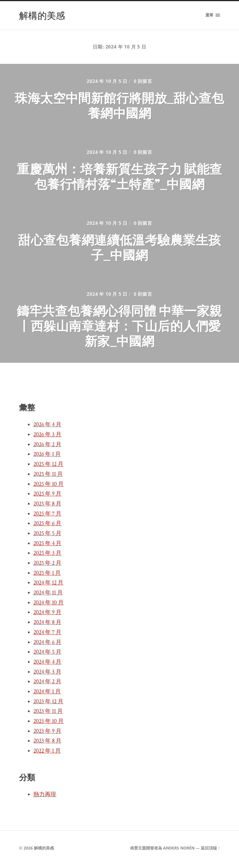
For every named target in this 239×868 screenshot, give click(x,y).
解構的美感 (42, 15)
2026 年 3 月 (47, 437)
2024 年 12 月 (48, 586)
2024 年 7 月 (47, 635)
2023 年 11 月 (48, 714)
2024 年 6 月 (47, 645)
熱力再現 (45, 797)
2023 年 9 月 (47, 734)
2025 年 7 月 (47, 516)
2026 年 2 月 (47, 447)
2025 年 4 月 (47, 546)
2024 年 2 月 (47, 684)
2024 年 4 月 (47, 665)
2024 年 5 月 (47, 655)
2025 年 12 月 (48, 467)
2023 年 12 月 (48, 704)
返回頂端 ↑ (210, 850)
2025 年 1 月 (47, 576)
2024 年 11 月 (48, 595)
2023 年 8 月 (47, 744)
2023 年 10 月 (48, 724)
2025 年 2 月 (47, 566)
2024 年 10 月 (48, 605)
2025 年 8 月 (47, 506)
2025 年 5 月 (47, 536)
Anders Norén (179, 850)
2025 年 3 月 (47, 556)
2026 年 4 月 (47, 427)
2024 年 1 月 (47, 694)
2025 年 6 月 (47, 526)
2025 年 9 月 (47, 497)
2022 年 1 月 (47, 753)
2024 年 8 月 (47, 625)
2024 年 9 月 (47, 615)
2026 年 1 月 (47, 457)
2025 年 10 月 (48, 487)
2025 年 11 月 (48, 477)
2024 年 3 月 (47, 675)
